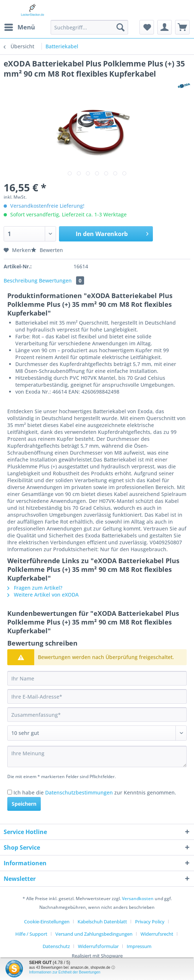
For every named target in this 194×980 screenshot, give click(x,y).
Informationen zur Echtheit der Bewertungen (65, 972)
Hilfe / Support (31, 934)
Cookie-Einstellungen (47, 922)
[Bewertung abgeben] (97, 733)
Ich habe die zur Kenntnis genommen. (95, 792)
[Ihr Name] (97, 678)
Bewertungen (62, 280)
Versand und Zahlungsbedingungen (94, 934)
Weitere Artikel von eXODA (43, 595)
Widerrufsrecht (157, 934)
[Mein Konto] (165, 27)
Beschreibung (21, 280)
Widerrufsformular (98, 946)
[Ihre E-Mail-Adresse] (97, 696)
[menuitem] (19, 27)
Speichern (24, 804)
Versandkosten (138, 898)
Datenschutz (56, 946)
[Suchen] (120, 27)
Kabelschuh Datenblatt (102, 922)
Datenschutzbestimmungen (79, 792)
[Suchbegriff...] (89, 27)
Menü (20, 26)
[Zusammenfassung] (97, 715)
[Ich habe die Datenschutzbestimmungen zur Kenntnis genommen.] (10, 792)
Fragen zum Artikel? (35, 588)
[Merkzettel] (147, 27)
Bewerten (47, 250)
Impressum (139, 946)
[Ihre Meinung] (97, 757)
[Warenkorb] (182, 27)
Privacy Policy (150, 922)
